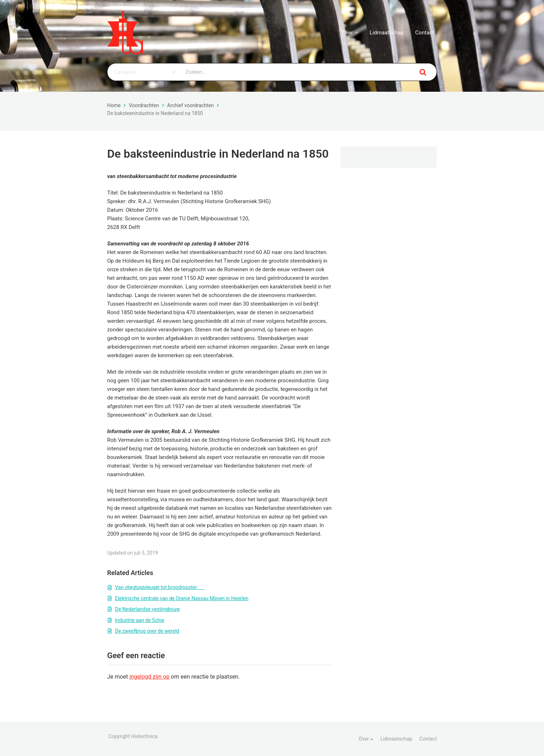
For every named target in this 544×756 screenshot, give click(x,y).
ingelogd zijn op (149, 677)
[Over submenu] (372, 739)
